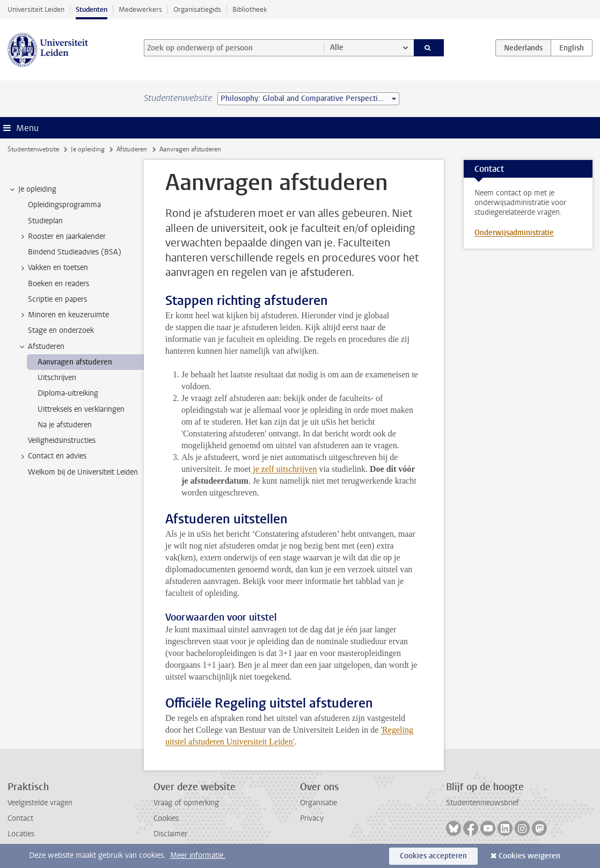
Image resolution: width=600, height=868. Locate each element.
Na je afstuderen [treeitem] (65, 425)
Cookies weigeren (529, 856)
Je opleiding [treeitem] (32, 189)
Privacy (312, 818)
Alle (337, 48)
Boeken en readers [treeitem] (58, 284)
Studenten (92, 9)
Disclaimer (170, 834)
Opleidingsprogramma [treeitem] (64, 205)
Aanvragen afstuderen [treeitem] (75, 362)
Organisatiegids (197, 9)
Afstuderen (132, 149)
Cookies (166, 818)
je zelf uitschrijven (284, 469)
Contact (20, 818)
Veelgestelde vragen (40, 803)
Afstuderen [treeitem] (41, 347)
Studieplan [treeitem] (45, 221)
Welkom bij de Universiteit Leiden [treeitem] (83, 472)
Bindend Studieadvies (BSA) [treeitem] (75, 252)
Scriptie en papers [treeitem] (57, 299)
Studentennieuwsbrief (482, 803)
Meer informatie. (198, 855)
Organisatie (319, 803)
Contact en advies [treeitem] (52, 456)
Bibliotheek (250, 9)
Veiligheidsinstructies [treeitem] (62, 440)
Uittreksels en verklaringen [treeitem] (81, 409)
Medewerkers (140, 9)
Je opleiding (88, 149)
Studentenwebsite (33, 149)
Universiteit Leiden (36, 9)
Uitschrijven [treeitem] (57, 378)
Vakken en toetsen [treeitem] (53, 268)
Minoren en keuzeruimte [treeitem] (63, 315)
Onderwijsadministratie (514, 233)
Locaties (21, 834)
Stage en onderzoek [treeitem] (61, 330)
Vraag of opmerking (186, 803)
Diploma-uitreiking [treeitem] (68, 393)
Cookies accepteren (433, 856)
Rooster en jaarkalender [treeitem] (62, 237)
